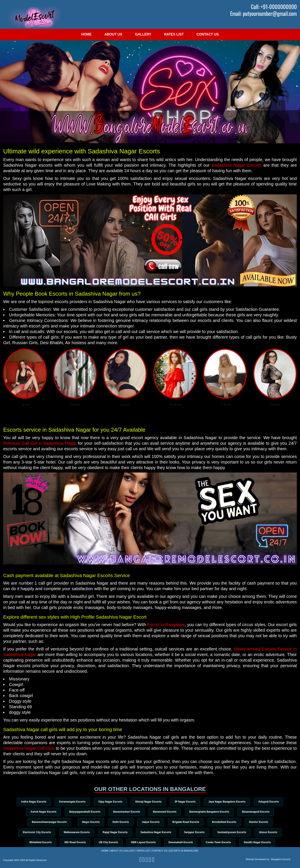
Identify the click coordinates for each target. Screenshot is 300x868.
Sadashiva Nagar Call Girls (29, 748)
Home (87, 34)
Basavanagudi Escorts (259, 812)
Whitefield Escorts (37, 844)
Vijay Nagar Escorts (109, 802)
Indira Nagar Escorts (30, 802)
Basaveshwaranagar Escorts (45, 823)
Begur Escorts (89, 823)
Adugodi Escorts (272, 802)
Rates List (174, 34)
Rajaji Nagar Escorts (114, 833)
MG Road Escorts (73, 844)
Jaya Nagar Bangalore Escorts (229, 802)
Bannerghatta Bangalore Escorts (211, 812)
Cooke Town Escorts (221, 844)
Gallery (143, 34)
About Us (113, 34)
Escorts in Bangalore (184, 851)
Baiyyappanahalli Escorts (83, 812)
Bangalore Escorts (281, 859)
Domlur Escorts (263, 823)
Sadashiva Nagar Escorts (236, 165)
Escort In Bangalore (166, 625)
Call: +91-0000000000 (274, 7)
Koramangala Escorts (70, 802)
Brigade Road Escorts (188, 823)
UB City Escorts (107, 844)
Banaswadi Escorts (165, 812)
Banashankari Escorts (126, 812)
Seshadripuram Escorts (234, 833)
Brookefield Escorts (227, 823)
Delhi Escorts (120, 823)
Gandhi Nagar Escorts (261, 844)
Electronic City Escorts (33, 833)
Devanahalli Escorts (182, 844)
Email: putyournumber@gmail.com (263, 13)
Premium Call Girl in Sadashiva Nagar (40, 443)
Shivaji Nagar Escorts (148, 802)
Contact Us (208, 34)
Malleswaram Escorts (74, 833)
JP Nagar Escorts (186, 802)
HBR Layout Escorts (143, 844)
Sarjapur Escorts (196, 833)
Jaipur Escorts (151, 823)
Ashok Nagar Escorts (40, 812)
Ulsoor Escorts (272, 833)
